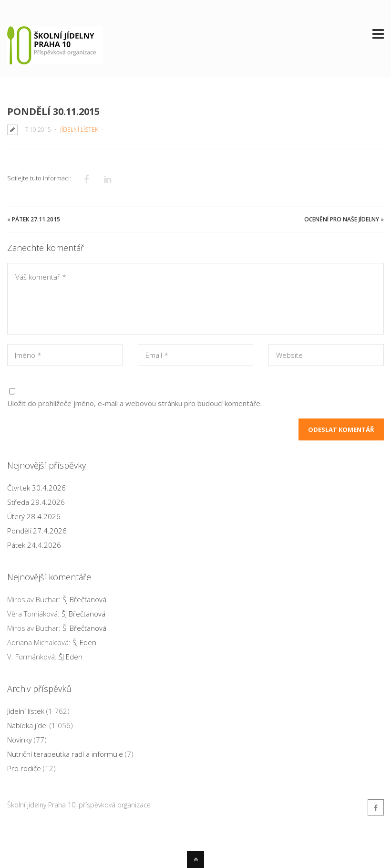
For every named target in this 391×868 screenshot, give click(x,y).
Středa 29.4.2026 (36, 502)
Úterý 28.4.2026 (34, 516)
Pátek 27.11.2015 (36, 219)
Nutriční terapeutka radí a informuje (65, 754)
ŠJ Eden (84, 642)
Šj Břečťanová (84, 599)
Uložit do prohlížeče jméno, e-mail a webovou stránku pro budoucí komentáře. (134, 403)
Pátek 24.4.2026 (34, 545)
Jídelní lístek (79, 130)
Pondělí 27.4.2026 (37, 531)
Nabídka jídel (27, 725)
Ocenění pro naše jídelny (342, 219)
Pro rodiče (24, 768)
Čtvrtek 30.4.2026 (36, 488)
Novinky (20, 740)
